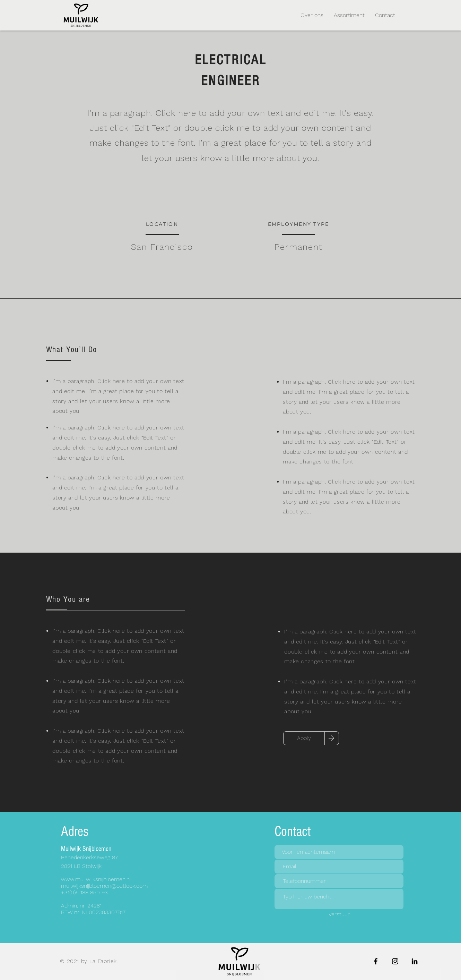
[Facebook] (376, 961)
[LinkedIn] (415, 961)
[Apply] (304, 738)
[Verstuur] (339, 914)
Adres (75, 831)
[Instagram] (395, 961)
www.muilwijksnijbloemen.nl (96, 879)
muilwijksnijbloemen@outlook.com (104, 886)
